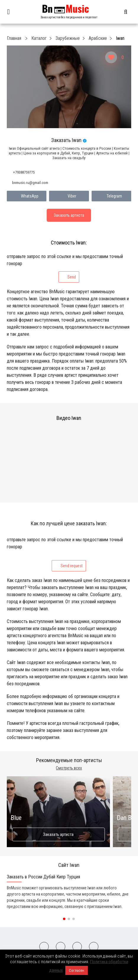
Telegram (111, 196)
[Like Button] (111, 57)
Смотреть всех (69, 768)
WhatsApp (27, 196)
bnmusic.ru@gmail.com (30, 183)
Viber (69, 196)
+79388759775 (24, 172)
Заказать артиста (58, 834)
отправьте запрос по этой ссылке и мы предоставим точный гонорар (65, 268)
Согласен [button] (77, 970)
